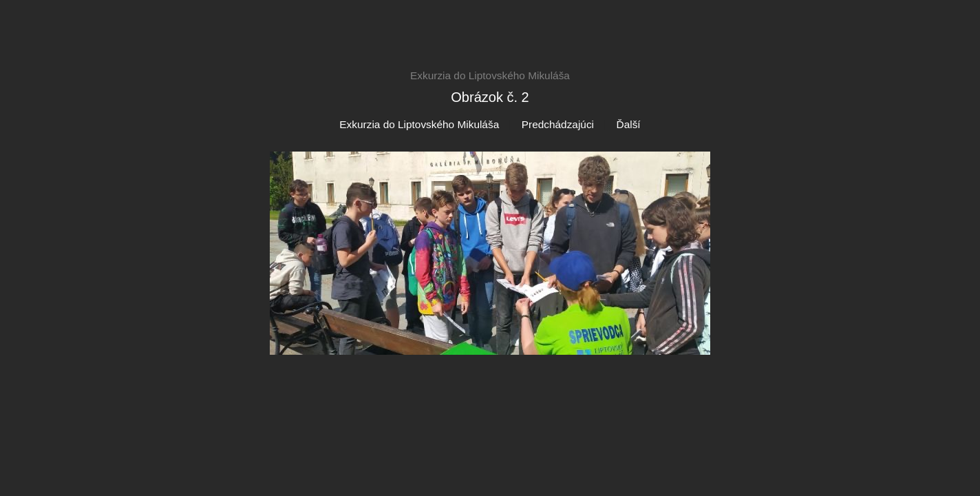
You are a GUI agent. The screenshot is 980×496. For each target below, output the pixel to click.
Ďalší (629, 124)
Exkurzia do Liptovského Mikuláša (419, 124)
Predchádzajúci (558, 124)
